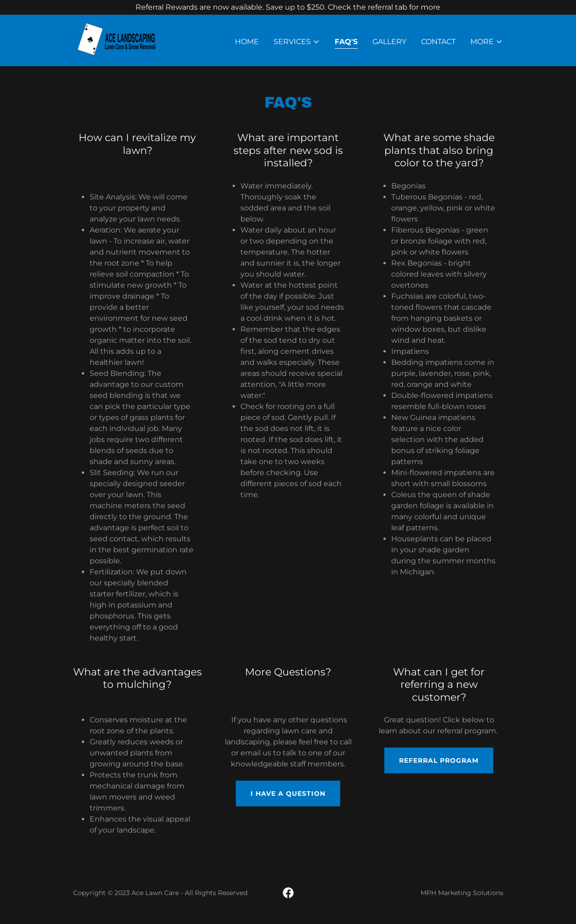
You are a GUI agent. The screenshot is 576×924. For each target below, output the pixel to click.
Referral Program (439, 760)
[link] (124, 40)
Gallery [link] (389, 42)
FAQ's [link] (346, 42)
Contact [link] (438, 42)
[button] (297, 42)
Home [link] (247, 42)
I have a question (288, 794)
